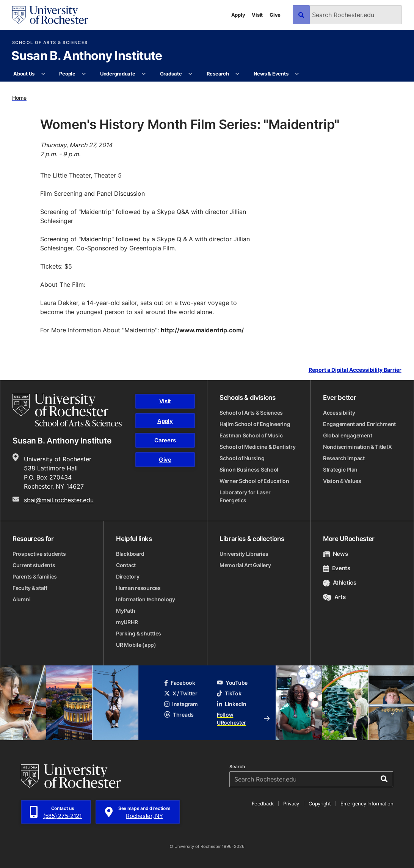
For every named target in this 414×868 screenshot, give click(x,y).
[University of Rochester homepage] (50, 15)
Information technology (146, 599)
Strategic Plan (340, 469)
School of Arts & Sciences (50, 43)
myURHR (127, 622)
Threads (179, 715)
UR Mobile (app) (136, 645)
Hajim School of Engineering (255, 424)
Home (19, 98)
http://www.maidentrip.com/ (202, 330)
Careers (165, 440)
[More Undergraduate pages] (144, 74)
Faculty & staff (30, 588)
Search (237, 767)
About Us (24, 74)
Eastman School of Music (251, 435)
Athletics (340, 583)
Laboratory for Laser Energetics (245, 496)
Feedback (263, 804)
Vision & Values (342, 481)
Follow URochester (243, 719)
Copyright (320, 804)
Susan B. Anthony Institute (87, 56)
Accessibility (339, 413)
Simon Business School (249, 469)
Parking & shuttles (139, 633)
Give (275, 15)
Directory (128, 576)
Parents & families (35, 576)
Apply (238, 15)
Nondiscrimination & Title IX (358, 447)
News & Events (271, 74)
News (335, 554)
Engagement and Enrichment (359, 424)
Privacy (291, 804)
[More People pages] (84, 74)
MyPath (125, 611)
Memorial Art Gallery (245, 565)
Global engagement (347, 435)
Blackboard (130, 554)
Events (337, 568)
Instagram (181, 704)
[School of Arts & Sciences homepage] (67, 410)
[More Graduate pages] (191, 74)
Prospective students (39, 554)
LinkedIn (232, 704)
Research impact (344, 458)
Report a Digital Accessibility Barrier (355, 370)
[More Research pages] (238, 74)
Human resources (138, 588)
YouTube (232, 683)
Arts (334, 597)
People (67, 74)
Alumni (21, 599)
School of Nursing (242, 458)
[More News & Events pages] (297, 74)
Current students (34, 565)
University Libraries (244, 554)
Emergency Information (367, 804)
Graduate (171, 74)
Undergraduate (118, 74)
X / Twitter (181, 693)
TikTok (229, 693)
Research (218, 74)
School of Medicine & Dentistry (258, 447)
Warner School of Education (254, 481)
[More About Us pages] (43, 74)
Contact (126, 565)
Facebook (180, 683)
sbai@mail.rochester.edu (59, 500)
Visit (257, 15)
